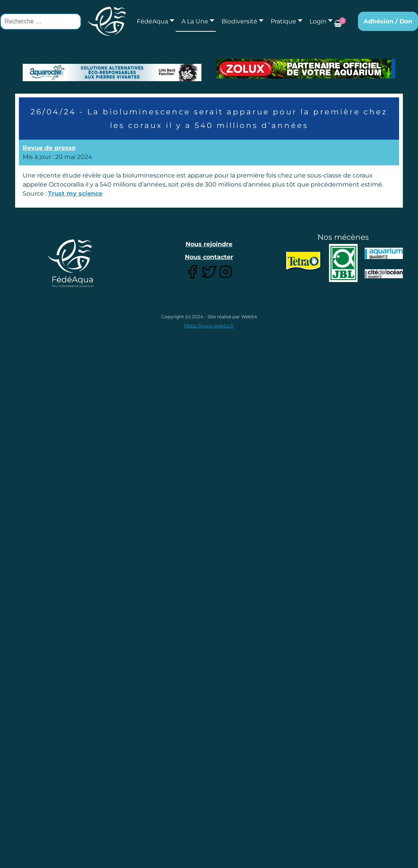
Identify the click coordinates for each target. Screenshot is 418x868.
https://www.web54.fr (209, 326)
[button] (196, 21)
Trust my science (75, 193)
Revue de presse (49, 148)
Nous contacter (209, 257)
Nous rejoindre (209, 244)
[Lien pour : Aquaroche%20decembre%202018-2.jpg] (112, 72)
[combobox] (41, 22)
